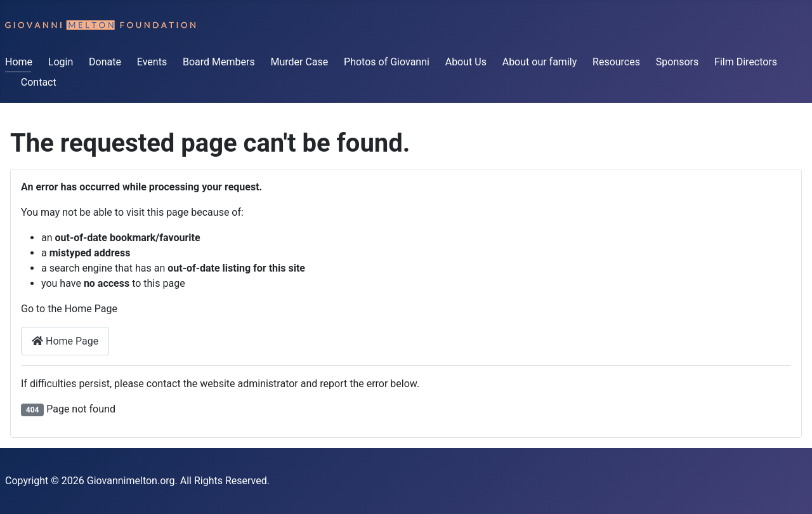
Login (61, 62)
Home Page (65, 341)
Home (19, 62)
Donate (105, 62)
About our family (540, 62)
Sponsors (678, 62)
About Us (466, 62)
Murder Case (299, 62)
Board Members (219, 62)
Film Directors (746, 62)
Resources (616, 62)
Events (152, 62)
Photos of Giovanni (387, 62)
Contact (39, 82)
